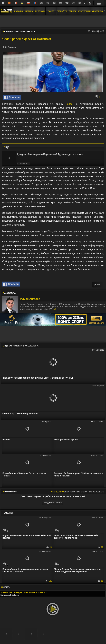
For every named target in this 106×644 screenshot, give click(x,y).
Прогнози (40, 11)
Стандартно (58, 492)
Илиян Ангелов (30, 299)
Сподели (12, 97)
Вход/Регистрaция (53, 502)
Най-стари (82, 492)
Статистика (84, 11)
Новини (29, 11)
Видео (51, 11)
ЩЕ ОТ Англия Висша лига (21, 346)
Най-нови (70, 492)
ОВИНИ (8, 513)
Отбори (73, 11)
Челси (69, 104)
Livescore (96, 11)
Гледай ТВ (62, 11)
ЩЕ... (7, 147)
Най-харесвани (96, 492)
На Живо (18, 11)
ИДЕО (5, 587)
